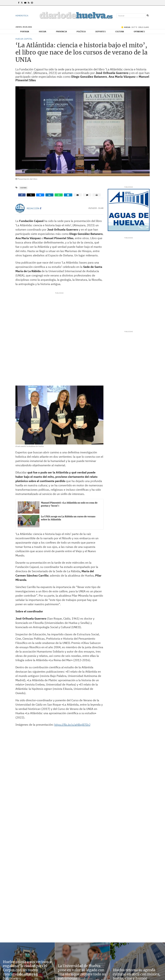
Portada (25, 32)
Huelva (43, 32)
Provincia (61, 32)
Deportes (101, 32)
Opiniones (139, 32)
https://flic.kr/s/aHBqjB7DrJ (72, 725)
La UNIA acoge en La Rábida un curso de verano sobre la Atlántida (68, 518)
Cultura (120, 32)
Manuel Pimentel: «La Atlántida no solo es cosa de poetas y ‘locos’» (69, 504)
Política (81, 32)
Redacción (33, 208)
